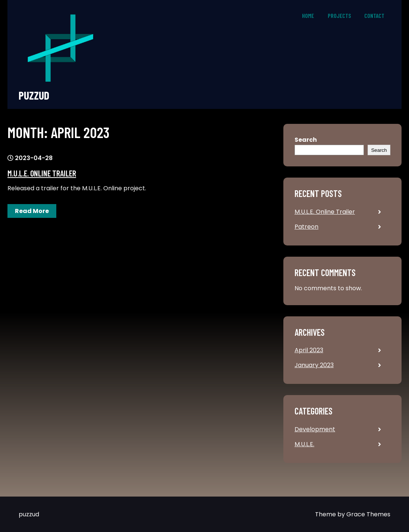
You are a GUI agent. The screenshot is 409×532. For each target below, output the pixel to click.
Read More (32, 211)
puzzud (34, 95)
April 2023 (309, 350)
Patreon (306, 227)
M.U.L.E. (304, 444)
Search (306, 140)
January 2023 (314, 365)
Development (315, 429)
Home (308, 15)
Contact (374, 15)
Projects (339, 15)
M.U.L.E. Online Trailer (42, 173)
